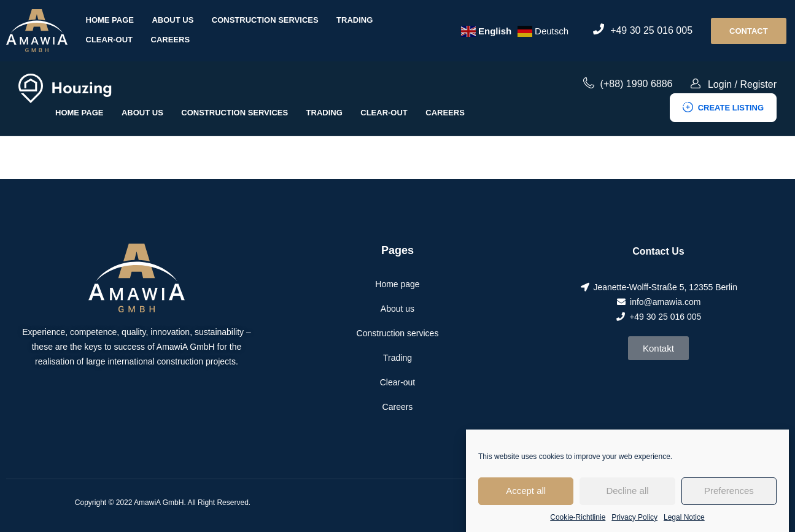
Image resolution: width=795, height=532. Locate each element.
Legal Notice (684, 525)
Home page (110, 20)
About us (173, 20)
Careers (171, 40)
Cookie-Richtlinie (578, 525)
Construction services (265, 20)
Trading (355, 20)
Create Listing (723, 108)
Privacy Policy (634, 525)
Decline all (627, 499)
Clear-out (110, 40)
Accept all (526, 499)
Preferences (729, 499)
